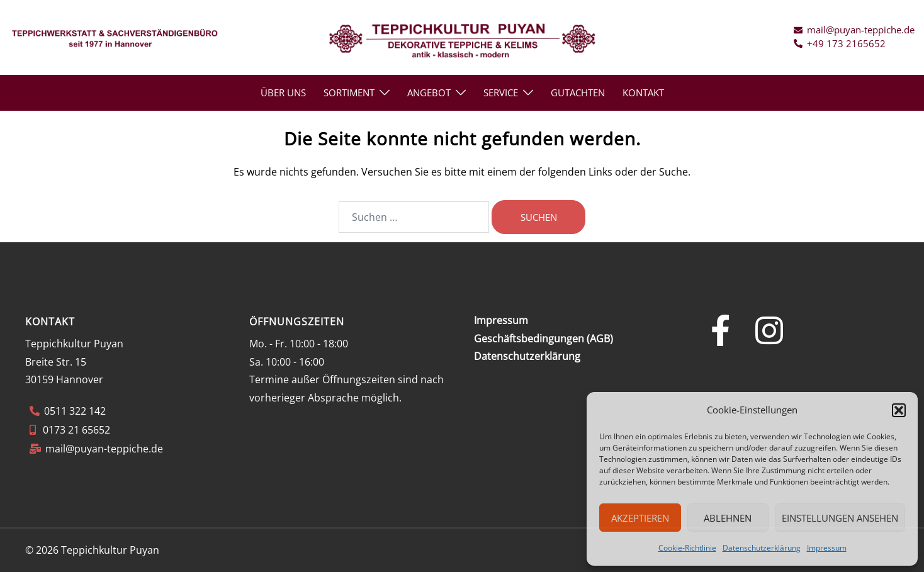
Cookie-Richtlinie (687, 548)
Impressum (827, 548)
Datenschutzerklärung (762, 548)
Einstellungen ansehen (840, 518)
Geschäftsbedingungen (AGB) (544, 339)
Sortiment (349, 93)
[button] (899, 410)
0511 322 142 (75, 411)
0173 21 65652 (75, 430)
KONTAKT (643, 93)
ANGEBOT (429, 93)
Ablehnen (728, 518)
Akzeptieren (640, 518)
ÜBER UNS (283, 93)
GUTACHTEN (578, 93)
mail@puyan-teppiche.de (104, 449)
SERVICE (501, 93)
